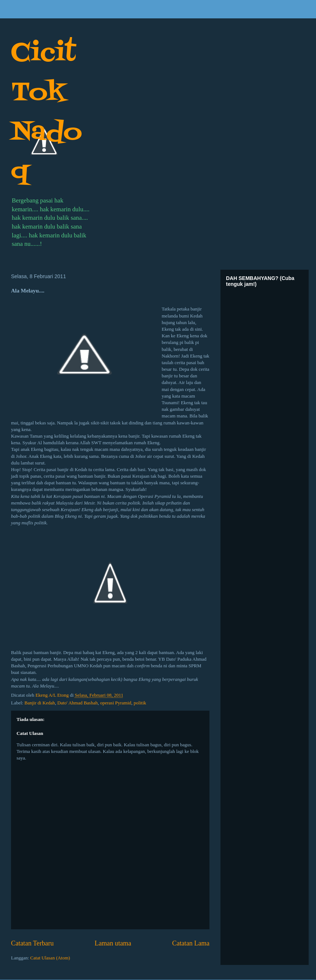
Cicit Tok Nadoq (46, 113)
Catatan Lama (191, 943)
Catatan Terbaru (32, 943)
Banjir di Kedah (39, 703)
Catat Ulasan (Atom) (50, 958)
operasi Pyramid (116, 703)
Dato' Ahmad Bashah (78, 703)
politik (140, 703)
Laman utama (113, 943)
